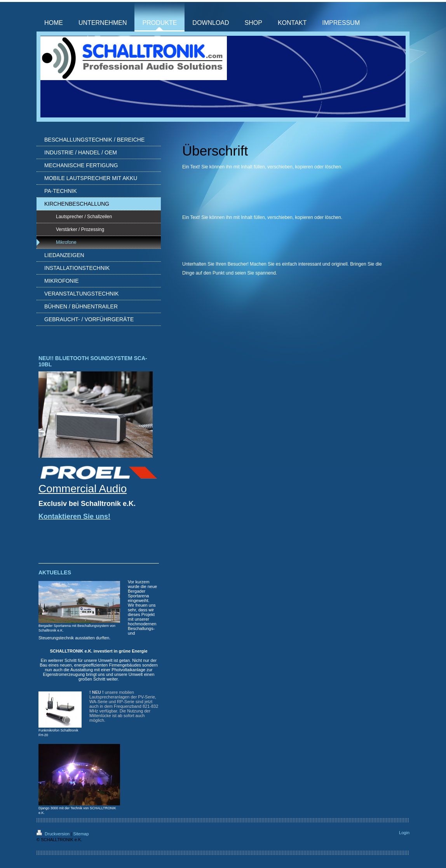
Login (404, 833)
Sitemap (81, 834)
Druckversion (54, 834)
